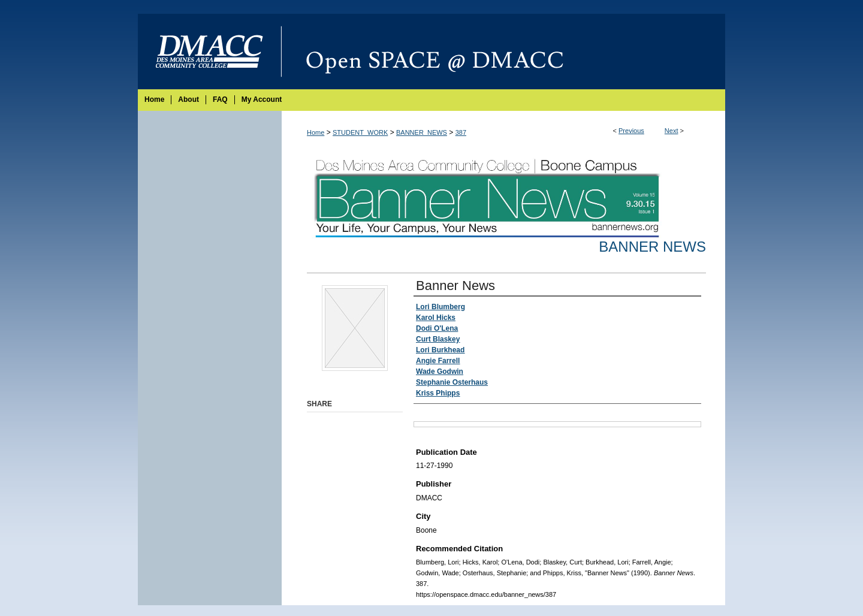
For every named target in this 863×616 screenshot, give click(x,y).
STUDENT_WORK (360, 132)
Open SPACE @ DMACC (503, 52)
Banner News (652, 247)
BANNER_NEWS (422, 132)
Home (316, 132)
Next (672, 131)
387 (461, 132)
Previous (631, 131)
